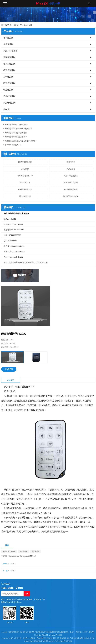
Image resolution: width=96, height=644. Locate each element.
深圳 (75, 638)
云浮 (64, 641)
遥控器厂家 (55, 632)
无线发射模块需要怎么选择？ (16, 137)
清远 (61, 641)
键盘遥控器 (8, 90)
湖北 (65, 638)
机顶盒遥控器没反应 (71, 196)
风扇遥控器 (8, 44)
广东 (38, 638)
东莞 (81, 638)
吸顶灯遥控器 (9, 83)
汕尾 (41, 641)
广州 (71, 638)
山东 (42, 638)
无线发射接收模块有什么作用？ (17, 125)
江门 (91, 638)
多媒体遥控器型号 (71, 189)
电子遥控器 (47, 632)
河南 (48, 638)
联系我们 (92, 632)
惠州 (28, 641)
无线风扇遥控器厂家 (25, 176)
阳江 (54, 641)
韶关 (57, 641)
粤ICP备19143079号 (82, 632)
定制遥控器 (25, 169)
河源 (70, 641)
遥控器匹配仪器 (25, 196)
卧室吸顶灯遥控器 (25, 162)
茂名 (51, 641)
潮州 (34, 641)
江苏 (45, 638)
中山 (84, 638)
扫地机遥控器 (9, 96)
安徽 (68, 638)
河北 (51, 638)
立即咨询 (9, 369)
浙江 (55, 638)
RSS (50, 635)
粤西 (44, 641)
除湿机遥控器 (25, 183)
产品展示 (23, 25)
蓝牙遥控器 (40, 632)
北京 (61, 638)
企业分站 (38, 635)
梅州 (67, 641)
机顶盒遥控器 (9, 70)
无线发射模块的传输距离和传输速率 (18, 129)
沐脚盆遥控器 (9, 57)
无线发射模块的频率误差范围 (16, 133)
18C (30, 25)
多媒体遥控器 (9, 103)
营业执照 (59, 635)
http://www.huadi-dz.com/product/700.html (22, 556)
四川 (58, 638)
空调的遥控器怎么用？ (13, 145)
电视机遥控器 (9, 64)
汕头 (31, 641)
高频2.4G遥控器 (10, 51)
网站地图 (45, 635)
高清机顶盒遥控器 (71, 176)
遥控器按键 (71, 162)
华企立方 (26, 638)
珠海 (88, 638)
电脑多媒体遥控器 (25, 189)
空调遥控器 (8, 77)
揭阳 (37, 641)
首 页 (16, 25)
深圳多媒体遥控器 (71, 183)
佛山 (78, 638)
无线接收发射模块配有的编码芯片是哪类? (21, 141)
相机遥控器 (8, 38)
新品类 (6, 109)
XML (54, 635)
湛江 (47, 641)
